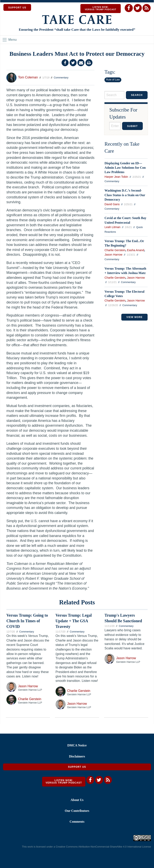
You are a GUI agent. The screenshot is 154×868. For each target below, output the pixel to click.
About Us (77, 800)
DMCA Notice (77, 745)
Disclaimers (77, 756)
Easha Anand (136, 250)
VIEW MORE (134, 317)
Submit (132, 126)
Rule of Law (113, 80)
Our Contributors (77, 811)
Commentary (61, 78)
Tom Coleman (28, 77)
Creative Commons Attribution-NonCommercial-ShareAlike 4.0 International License (103, 847)
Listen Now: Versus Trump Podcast (101, 8)
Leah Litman (112, 227)
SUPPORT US (17, 8)
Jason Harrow (113, 255)
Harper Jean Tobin (116, 177)
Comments (77, 822)
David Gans (112, 204)
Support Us (77, 767)
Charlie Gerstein (115, 250)
